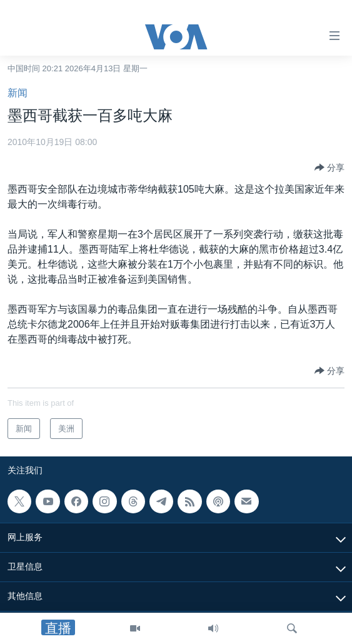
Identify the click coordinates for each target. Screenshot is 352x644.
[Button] (329, 168)
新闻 (18, 93)
